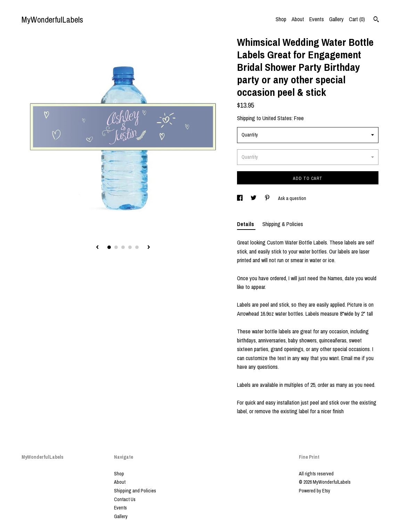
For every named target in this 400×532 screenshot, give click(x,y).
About (298, 19)
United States (277, 118)
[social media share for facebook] (240, 198)
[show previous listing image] (97, 248)
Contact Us (125, 499)
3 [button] (123, 247)
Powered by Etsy (315, 491)
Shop (281, 19)
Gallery (336, 19)
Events (317, 19)
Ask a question (292, 198)
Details (246, 224)
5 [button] (137, 247)
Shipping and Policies (135, 491)
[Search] (376, 20)
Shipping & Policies (283, 224)
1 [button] (109, 247)
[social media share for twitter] (254, 198)
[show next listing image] (149, 248)
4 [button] (130, 247)
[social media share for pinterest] (268, 198)
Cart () (357, 19)
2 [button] (116, 247)
